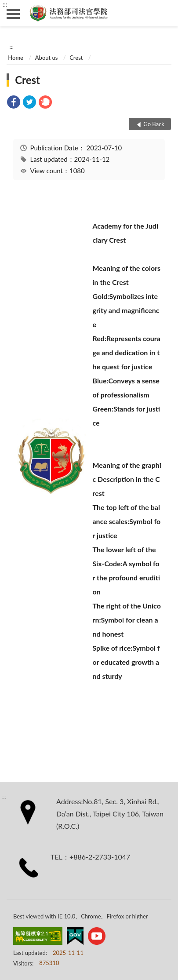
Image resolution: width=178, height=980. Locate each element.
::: (5, 4)
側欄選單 (13, 14)
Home (16, 58)
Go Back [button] (154, 124)
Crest (76, 58)
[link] (14, 103)
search (165, 13)
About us (47, 58)
